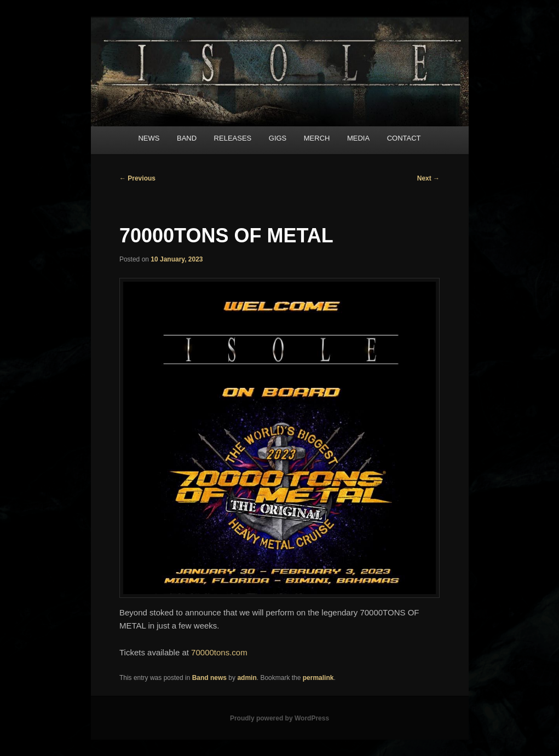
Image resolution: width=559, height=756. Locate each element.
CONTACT (404, 138)
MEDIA (358, 138)
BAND (187, 138)
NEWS (149, 138)
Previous (137, 178)
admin (247, 678)
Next (428, 178)
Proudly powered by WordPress (279, 718)
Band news (209, 678)
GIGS (278, 138)
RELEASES (233, 138)
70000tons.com (219, 652)
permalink (318, 678)
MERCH (317, 138)
